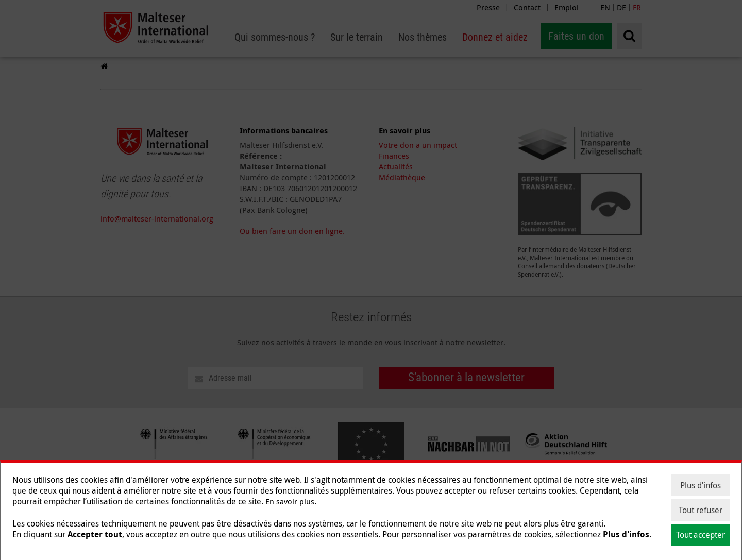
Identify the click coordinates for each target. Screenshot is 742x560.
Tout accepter (701, 535)
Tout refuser (701, 510)
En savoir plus (290, 501)
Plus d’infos (701, 485)
